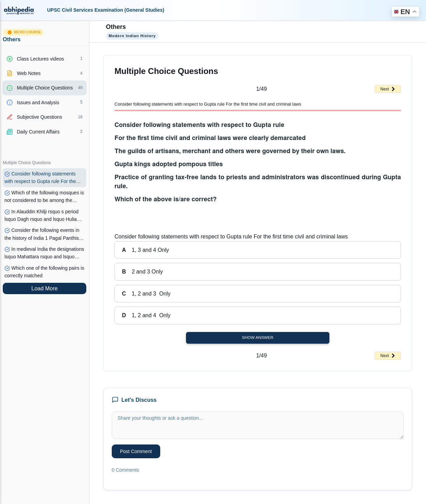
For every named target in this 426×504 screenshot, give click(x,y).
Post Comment (136, 451)
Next (388, 89)
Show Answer (258, 337)
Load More (45, 288)
